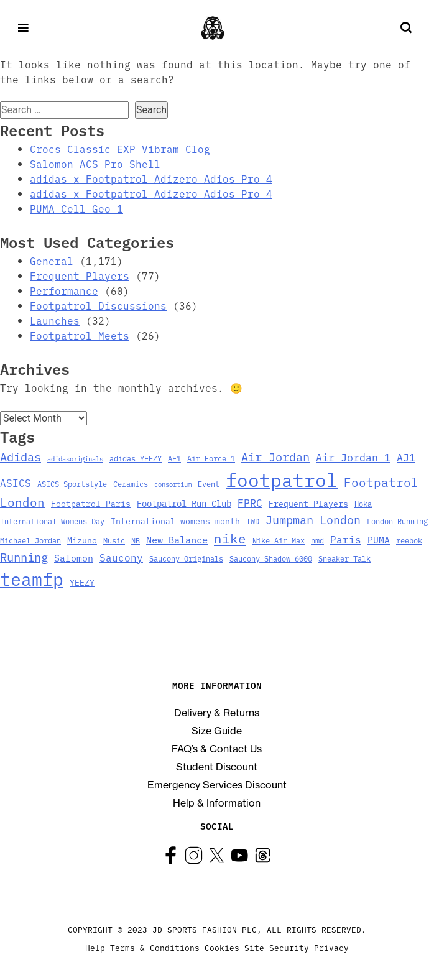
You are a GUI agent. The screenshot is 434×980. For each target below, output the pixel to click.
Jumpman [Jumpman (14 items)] (289, 519)
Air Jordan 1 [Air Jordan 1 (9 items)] (353, 457)
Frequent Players (80, 275)
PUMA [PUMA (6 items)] (379, 539)
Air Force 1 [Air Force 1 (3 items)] (211, 458)
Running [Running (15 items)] (24, 556)
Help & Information (217, 803)
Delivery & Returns (217, 713)
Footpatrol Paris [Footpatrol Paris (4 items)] (91, 503)
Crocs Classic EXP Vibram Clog (120, 149)
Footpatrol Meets (80, 335)
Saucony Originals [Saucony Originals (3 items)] (186, 558)
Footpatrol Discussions (98, 305)
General (52, 261)
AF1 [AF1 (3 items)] (174, 458)
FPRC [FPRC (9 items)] (250, 502)
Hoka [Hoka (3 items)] (363, 503)
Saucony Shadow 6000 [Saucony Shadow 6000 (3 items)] (271, 558)
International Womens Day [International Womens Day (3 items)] (52, 521)
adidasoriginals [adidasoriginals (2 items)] (75, 459)
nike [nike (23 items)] (230, 538)
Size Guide (217, 731)
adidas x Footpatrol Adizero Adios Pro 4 (151, 178)
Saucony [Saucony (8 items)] (121, 557)
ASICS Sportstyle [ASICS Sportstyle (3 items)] (72, 483)
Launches (55, 320)
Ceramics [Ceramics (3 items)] (131, 483)
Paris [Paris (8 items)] (346, 539)
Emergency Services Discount (217, 785)
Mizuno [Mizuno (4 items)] (82, 540)
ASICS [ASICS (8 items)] (16, 483)
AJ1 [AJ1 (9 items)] (406, 457)
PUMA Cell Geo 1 (76, 208)
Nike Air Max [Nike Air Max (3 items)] (279, 540)
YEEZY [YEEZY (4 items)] (82, 582)
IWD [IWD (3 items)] (253, 521)
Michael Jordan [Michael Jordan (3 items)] (30, 540)
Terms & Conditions (155, 947)
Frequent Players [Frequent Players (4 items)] (308, 503)
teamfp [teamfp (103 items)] (32, 578)
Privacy (331, 947)
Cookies (222, 947)
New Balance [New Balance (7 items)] (177, 539)
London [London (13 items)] (340, 519)
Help (95, 947)
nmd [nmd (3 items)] (317, 540)
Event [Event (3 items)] (209, 483)
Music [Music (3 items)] (114, 540)
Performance (64, 290)
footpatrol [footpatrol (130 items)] (282, 479)
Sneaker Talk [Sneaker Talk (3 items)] (344, 558)
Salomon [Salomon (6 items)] (74, 557)
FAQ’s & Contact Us (217, 749)
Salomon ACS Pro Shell (95, 164)
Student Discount (217, 767)
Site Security (277, 947)
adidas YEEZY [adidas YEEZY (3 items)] (136, 458)
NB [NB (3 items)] (136, 540)
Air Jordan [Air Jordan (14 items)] (275, 456)
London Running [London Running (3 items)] (397, 521)
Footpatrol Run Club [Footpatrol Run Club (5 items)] (184, 503)
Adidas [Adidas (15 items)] (21, 456)
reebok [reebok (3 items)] (409, 540)
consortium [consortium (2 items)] (173, 484)
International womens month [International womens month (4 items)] (175, 521)
